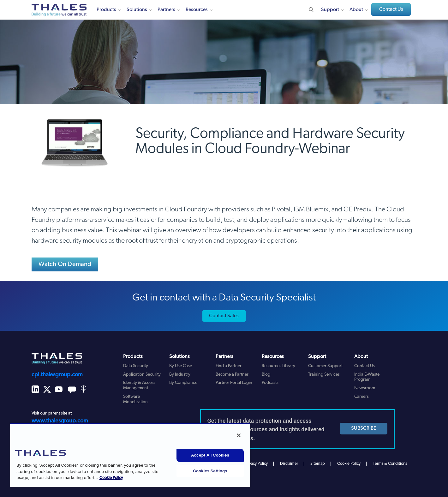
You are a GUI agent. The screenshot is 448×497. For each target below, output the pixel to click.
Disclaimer (289, 464)
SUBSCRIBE (364, 428)
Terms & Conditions (390, 464)
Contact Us (391, 9)
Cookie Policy (349, 464)
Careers (361, 397)
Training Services (324, 375)
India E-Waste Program (367, 377)
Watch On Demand (65, 264)
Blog (266, 375)
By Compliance (183, 383)
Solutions (137, 10)
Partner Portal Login (234, 383)
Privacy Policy (256, 464)
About (356, 10)
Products (106, 10)
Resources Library (278, 366)
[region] (130, 455)
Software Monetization (135, 399)
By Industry (180, 375)
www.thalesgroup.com (60, 421)
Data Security (136, 366)
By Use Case (181, 366)
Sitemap (318, 464)
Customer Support (325, 366)
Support (330, 10)
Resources (197, 10)
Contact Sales (224, 316)
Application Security (142, 375)
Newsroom (365, 388)
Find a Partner (229, 366)
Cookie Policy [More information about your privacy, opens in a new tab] (111, 478)
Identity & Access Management (139, 385)
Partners (166, 10)
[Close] (239, 435)
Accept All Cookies (210, 455)
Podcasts (270, 383)
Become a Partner (232, 375)
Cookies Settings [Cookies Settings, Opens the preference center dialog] (210, 471)
